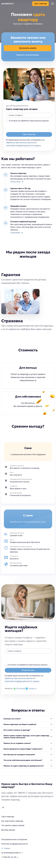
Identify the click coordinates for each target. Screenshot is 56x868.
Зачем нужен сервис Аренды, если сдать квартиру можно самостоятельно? (26, 737)
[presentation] (22, 128)
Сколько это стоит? (12, 719)
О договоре (17, 233)
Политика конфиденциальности (15, 844)
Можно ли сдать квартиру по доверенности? (24, 766)
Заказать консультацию (28, 55)
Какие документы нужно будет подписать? (23, 749)
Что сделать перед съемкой (13, 825)
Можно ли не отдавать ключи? (17, 743)
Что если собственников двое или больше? (23, 760)
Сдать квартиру (8, 817)
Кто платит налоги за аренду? (17, 730)
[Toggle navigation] (53, 4)
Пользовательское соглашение (14, 839)
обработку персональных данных (20, 143)
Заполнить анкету (28, 48)
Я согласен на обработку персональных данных (29, 121)
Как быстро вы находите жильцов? (19, 754)
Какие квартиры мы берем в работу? (20, 724)
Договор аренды (8, 830)
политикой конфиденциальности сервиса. (23, 146)
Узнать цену (17, 182)
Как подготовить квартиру (12, 821)
